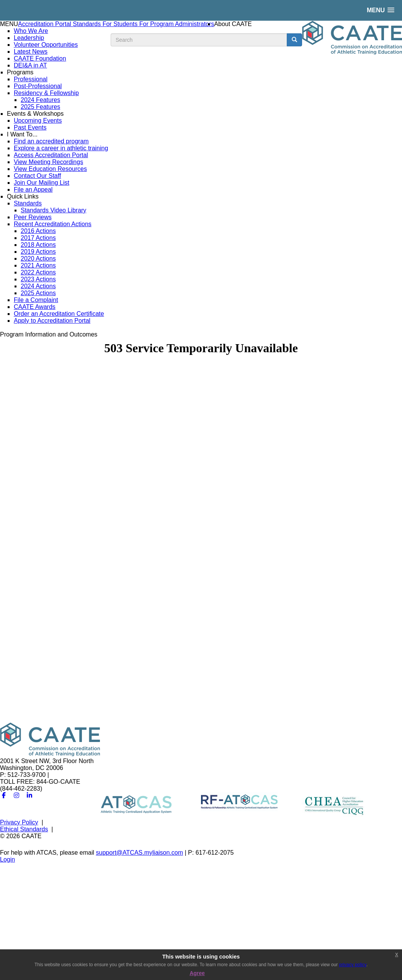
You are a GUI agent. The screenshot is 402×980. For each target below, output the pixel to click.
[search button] (294, 40)
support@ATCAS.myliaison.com (139, 853)
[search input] (199, 40)
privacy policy (353, 965)
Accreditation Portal (45, 24)
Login (7, 859)
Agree (197, 973)
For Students (121, 24)
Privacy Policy (19, 822)
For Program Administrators (177, 24)
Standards (87, 24)
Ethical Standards (24, 829)
